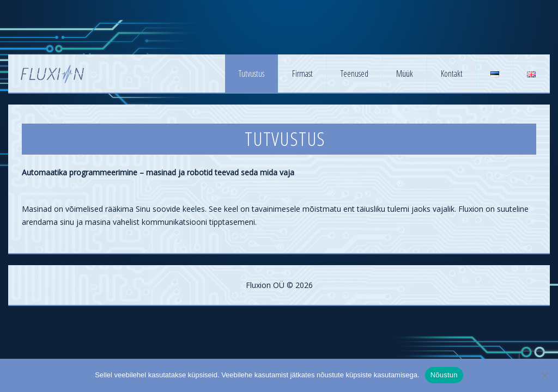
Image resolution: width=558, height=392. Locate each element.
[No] (544, 375)
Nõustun (444, 375)
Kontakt (452, 73)
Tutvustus (251, 73)
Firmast (302, 73)
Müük (405, 73)
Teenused (354, 73)
